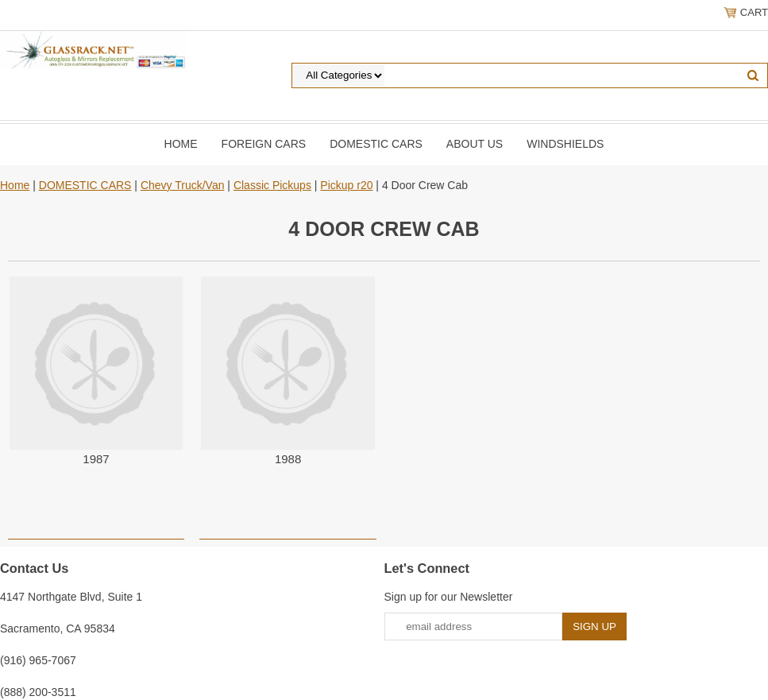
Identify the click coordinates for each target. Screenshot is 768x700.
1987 (96, 459)
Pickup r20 (346, 185)
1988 (288, 459)
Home (181, 144)
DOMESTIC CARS (376, 144)
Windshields (565, 144)
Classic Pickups (272, 185)
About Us (475, 144)
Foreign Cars (264, 144)
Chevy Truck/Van (183, 185)
